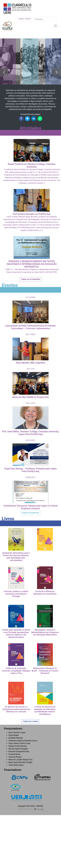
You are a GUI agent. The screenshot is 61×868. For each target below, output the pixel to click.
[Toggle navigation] (56, 26)
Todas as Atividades (30, 279)
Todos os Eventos (31, 513)
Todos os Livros (30, 722)
